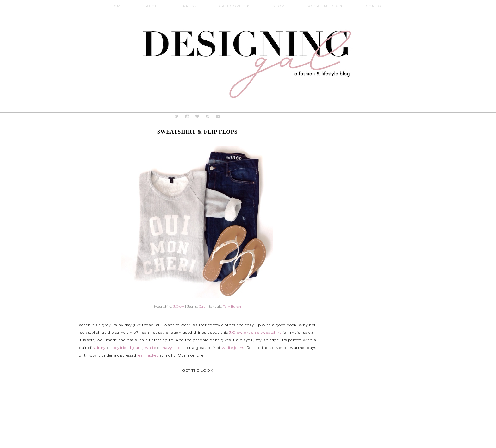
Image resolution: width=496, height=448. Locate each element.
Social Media (325, 6)
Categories (235, 6)
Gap (202, 306)
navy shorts (174, 348)
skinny (99, 348)
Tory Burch (232, 306)
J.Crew (179, 306)
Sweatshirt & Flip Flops (198, 132)
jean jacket (148, 355)
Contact (376, 6)
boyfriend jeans (127, 348)
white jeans (233, 348)
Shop (279, 6)
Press (190, 6)
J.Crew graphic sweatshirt (255, 332)
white (151, 348)
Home (117, 6)
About (153, 6)
